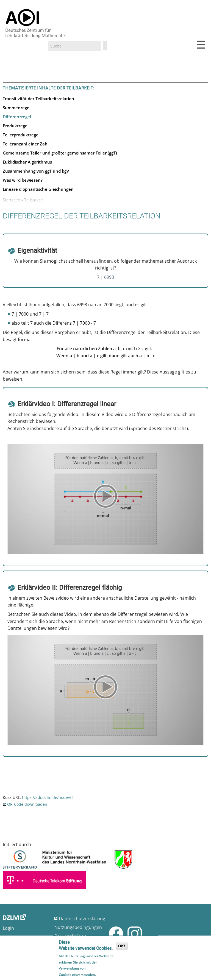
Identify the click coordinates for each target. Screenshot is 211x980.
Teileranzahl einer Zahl (26, 144)
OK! (122, 947)
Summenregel (17, 108)
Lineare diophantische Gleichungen (38, 189)
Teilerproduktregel (21, 135)
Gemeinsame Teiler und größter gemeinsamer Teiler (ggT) (60, 153)
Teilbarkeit (34, 200)
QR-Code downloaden (27, 804)
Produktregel (16, 126)
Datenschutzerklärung (82, 919)
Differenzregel (17, 117)
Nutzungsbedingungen (78, 927)
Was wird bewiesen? (23, 180)
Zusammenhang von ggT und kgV (36, 171)
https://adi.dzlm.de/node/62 (48, 797)
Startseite (11, 200)
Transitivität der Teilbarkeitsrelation (38, 99)
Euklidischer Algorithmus (27, 162)
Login (8, 928)
